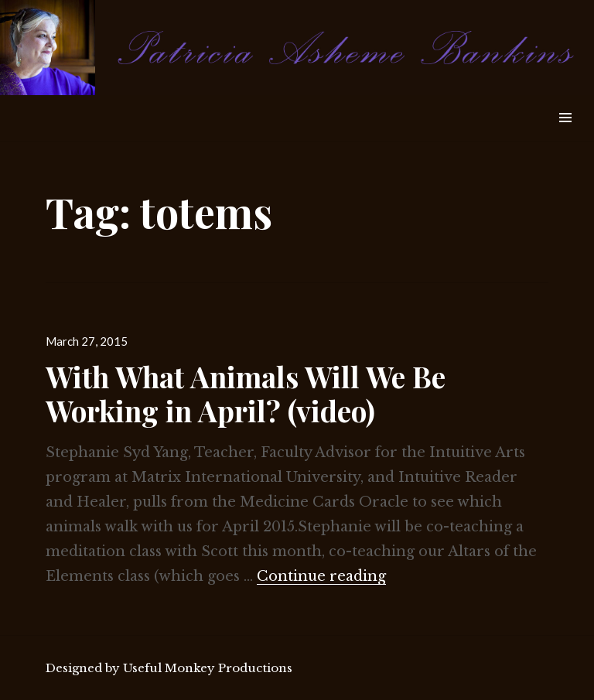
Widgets (565, 135)
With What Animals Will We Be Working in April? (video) (246, 393)
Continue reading (321, 576)
